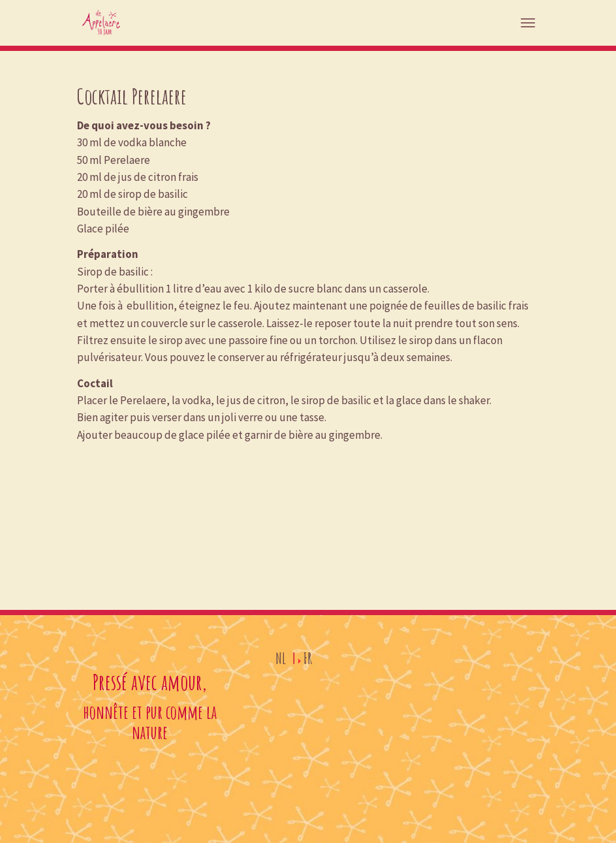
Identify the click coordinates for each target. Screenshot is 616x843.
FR (308, 658)
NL (281, 658)
